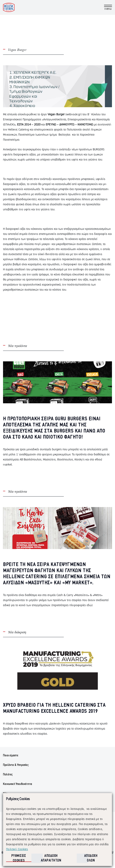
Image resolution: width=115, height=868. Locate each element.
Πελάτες (8, 775)
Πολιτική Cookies (17, 849)
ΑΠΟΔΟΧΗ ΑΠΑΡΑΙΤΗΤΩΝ (51, 858)
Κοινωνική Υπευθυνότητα (18, 784)
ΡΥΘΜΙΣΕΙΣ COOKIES (19, 858)
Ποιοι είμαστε (11, 756)
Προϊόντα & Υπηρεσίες (16, 765)
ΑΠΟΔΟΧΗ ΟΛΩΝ (91, 858)
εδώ (89, 605)
